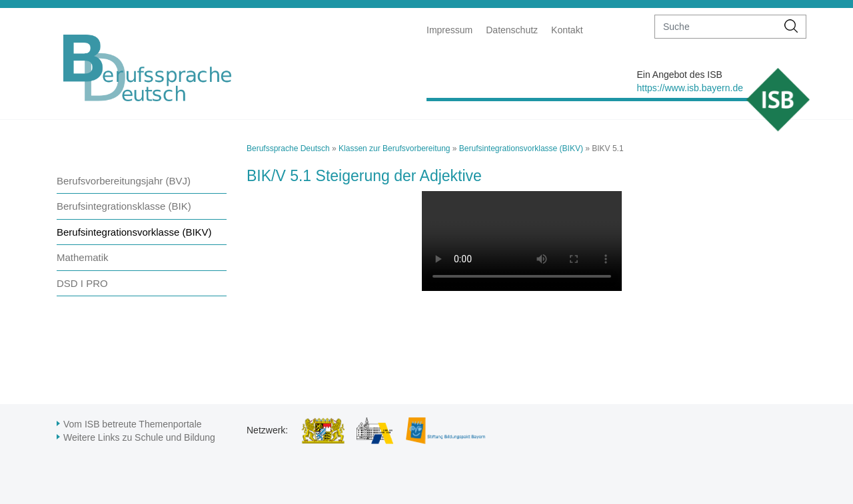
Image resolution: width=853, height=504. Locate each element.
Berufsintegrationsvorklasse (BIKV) (134, 232)
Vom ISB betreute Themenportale (133, 424)
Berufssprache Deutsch (288, 148)
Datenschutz (512, 30)
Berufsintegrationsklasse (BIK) (124, 206)
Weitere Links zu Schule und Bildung (139, 437)
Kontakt (567, 30)
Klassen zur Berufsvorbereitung (394, 148)
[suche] (716, 27)
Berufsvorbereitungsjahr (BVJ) (124, 181)
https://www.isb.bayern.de (690, 88)
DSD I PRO (82, 283)
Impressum (449, 30)
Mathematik (83, 257)
